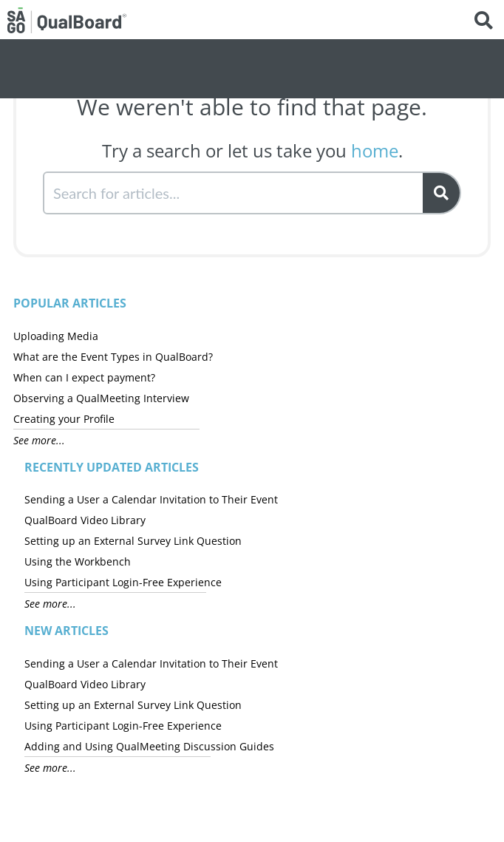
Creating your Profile (64, 419)
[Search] (442, 193)
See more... (39, 440)
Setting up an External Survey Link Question (133, 541)
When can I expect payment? (84, 377)
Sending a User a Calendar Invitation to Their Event (151, 499)
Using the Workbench (78, 561)
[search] (234, 193)
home (375, 150)
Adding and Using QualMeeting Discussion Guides (149, 746)
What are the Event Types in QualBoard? (113, 357)
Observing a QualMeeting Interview (101, 398)
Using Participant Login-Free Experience (123, 582)
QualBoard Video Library (85, 520)
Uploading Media (56, 336)
